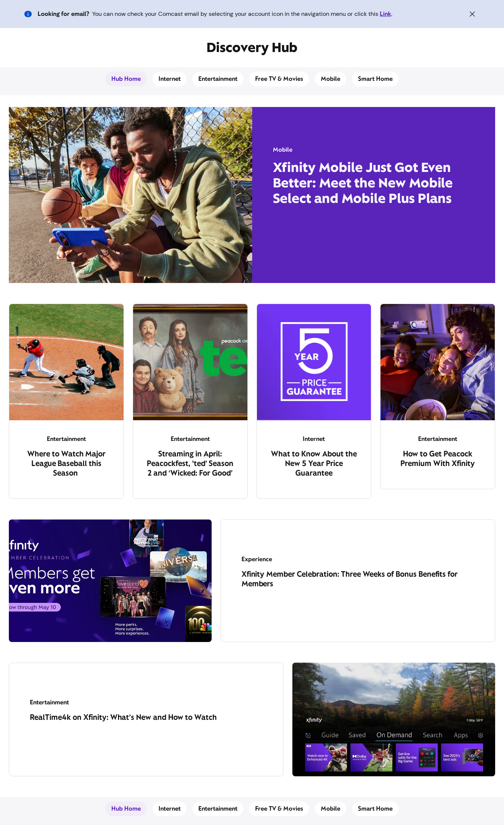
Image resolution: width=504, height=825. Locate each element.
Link (385, 14)
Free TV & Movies (279, 79)
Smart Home (375, 79)
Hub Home (126, 79)
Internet (170, 79)
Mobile (331, 79)
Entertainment (218, 79)
